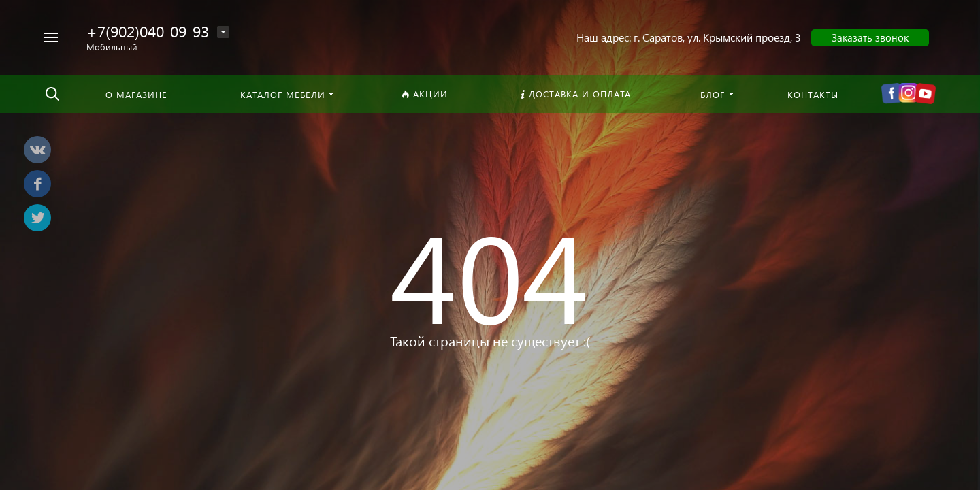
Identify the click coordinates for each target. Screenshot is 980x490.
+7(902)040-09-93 (148, 31)
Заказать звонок (870, 37)
